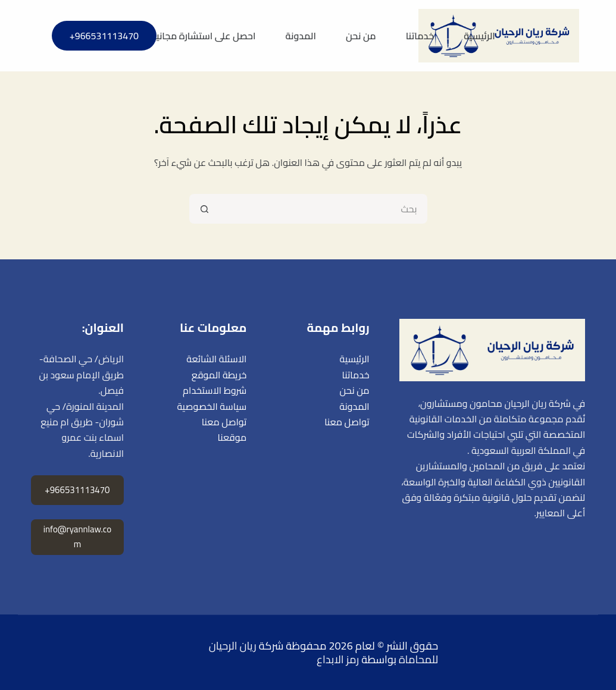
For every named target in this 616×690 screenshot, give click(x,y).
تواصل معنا (347, 422)
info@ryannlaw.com (77, 537)
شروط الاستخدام (215, 390)
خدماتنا (420, 36)
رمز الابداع (338, 659)
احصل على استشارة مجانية (203, 36)
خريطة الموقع (219, 375)
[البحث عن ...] (323, 209)
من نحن (361, 36)
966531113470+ (104, 36)
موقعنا (232, 437)
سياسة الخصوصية (212, 406)
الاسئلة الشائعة (216, 359)
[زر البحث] (204, 209)
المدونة (301, 36)
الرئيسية (479, 36)
